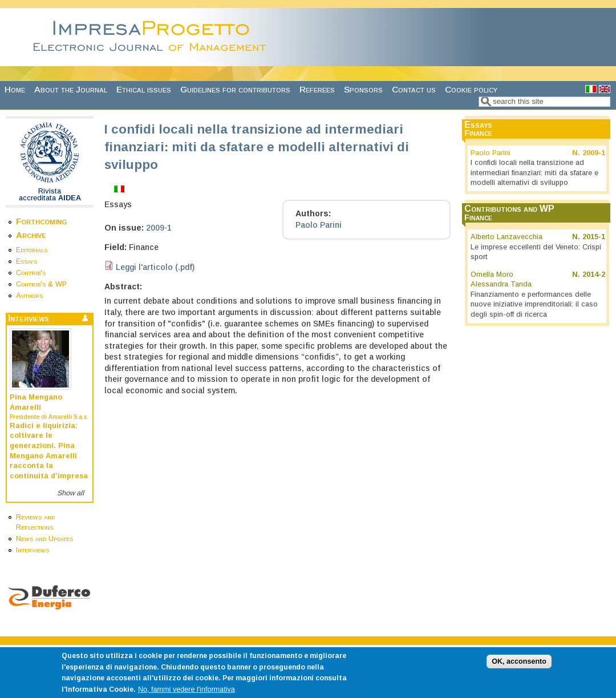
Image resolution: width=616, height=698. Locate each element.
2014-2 (594, 275)
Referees (317, 89)
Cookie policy (471, 89)
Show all (70, 493)
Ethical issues (144, 89)
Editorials (32, 250)
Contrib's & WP (41, 284)
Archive (31, 235)
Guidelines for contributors (235, 89)
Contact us (414, 89)
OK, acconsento (519, 667)
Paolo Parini (319, 225)
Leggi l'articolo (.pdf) (155, 267)
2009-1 (159, 228)
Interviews (33, 550)
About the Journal (71, 89)
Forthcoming (41, 221)
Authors (29, 296)
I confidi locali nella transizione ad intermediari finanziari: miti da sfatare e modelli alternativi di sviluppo (534, 173)
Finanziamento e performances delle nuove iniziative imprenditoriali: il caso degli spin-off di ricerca (534, 304)
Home (15, 89)
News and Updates (44, 539)
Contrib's (31, 273)
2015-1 (594, 237)
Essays (27, 261)
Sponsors (363, 89)
